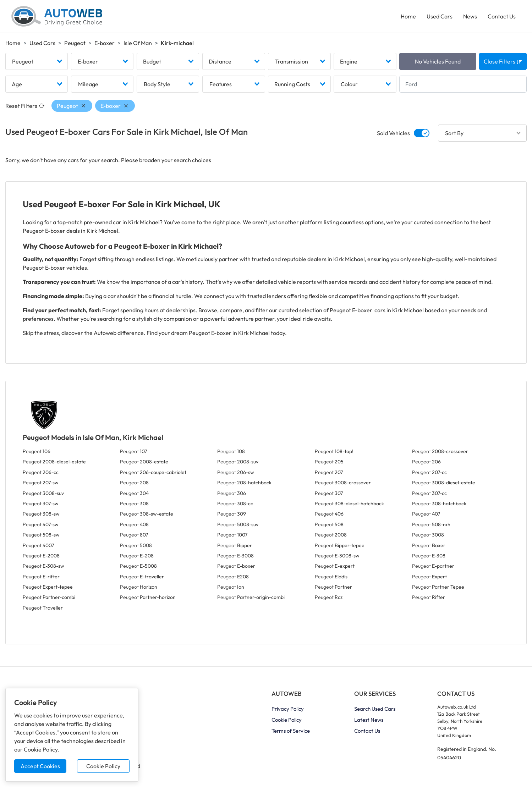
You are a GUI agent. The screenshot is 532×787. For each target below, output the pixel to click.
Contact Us (502, 16)
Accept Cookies (40, 766)
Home (408, 16)
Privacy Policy (288, 709)
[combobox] (37, 61)
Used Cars (440, 16)
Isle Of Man (138, 43)
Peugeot (75, 43)
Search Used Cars (375, 709)
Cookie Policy (103, 766)
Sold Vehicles (393, 133)
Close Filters (503, 61)
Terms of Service (291, 731)
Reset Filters (25, 106)
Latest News (369, 720)
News (470, 16)
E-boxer (105, 43)
